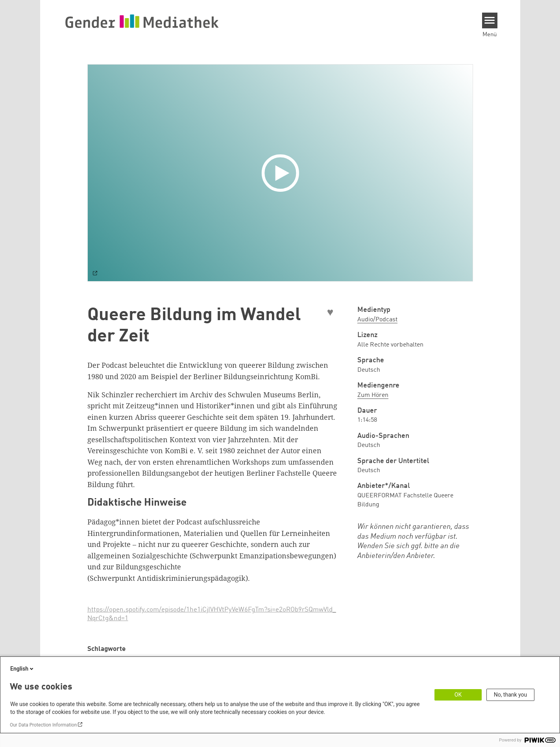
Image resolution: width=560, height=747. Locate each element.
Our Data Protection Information (43, 725)
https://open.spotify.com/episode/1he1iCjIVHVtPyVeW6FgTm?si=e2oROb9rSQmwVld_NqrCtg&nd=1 (212, 614)
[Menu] (490, 20)
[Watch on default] (95, 274)
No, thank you (511, 695)
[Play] (282, 173)
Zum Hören (373, 395)
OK (458, 695)
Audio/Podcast (377, 320)
